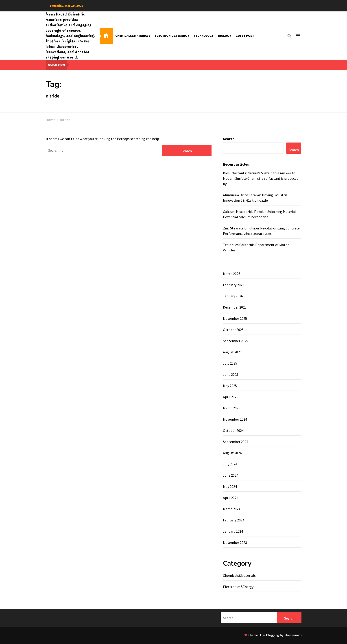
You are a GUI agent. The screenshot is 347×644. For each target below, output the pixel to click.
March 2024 (232, 509)
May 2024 (230, 486)
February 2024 (234, 520)
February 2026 (234, 285)
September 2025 (236, 341)
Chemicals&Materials (133, 36)
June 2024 (231, 475)
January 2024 (233, 531)
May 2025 (230, 386)
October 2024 (233, 430)
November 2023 (235, 542)
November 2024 (235, 419)
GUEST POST (245, 36)
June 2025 (231, 374)
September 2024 (236, 442)
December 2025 (235, 307)
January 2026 (233, 296)
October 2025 (233, 330)
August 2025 (232, 352)
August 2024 (232, 453)
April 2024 (231, 498)
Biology (225, 36)
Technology (204, 36)
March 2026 (232, 274)
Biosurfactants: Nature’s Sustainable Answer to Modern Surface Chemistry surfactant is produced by (261, 178)
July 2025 (230, 363)
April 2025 (231, 397)
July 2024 (230, 464)
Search (229, 139)
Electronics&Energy (172, 36)
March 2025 (232, 408)
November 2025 (235, 318)
